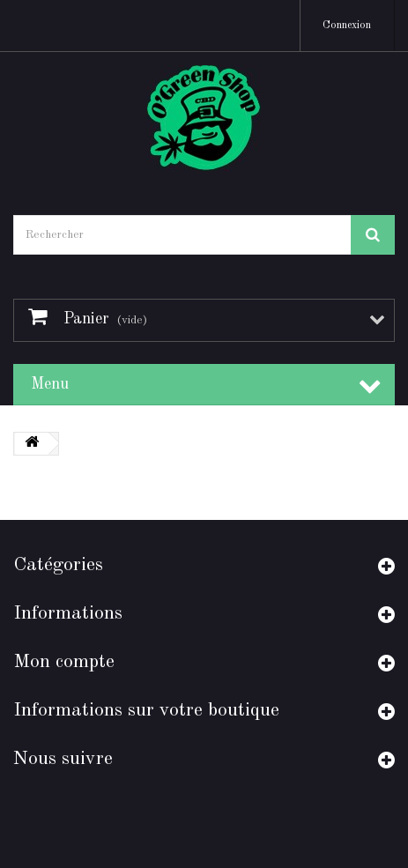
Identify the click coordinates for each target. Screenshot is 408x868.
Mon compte (64, 662)
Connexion (347, 26)
